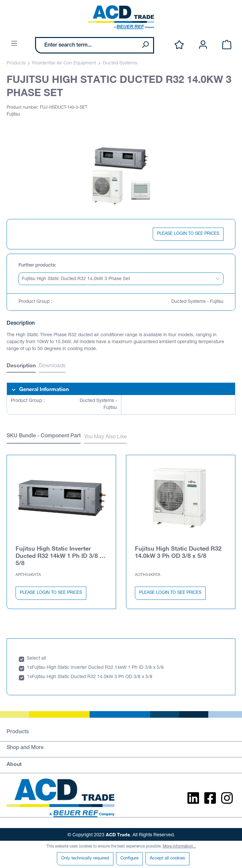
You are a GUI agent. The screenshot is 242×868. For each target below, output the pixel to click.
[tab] (21, 366)
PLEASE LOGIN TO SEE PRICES (188, 234)
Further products (37, 266)
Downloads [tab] (52, 366)
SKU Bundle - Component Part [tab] (44, 436)
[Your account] (203, 45)
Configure (129, 859)
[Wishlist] (179, 45)
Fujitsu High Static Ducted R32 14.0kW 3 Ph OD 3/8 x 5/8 (178, 551)
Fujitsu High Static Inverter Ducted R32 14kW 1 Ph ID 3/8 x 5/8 (59, 554)
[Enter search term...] (87, 45)
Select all (36, 657)
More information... (179, 847)
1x (29, 667)
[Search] (145, 45)
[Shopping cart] (227, 45)
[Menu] (14, 44)
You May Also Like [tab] (105, 437)
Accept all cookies (167, 859)
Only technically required (85, 859)
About (14, 762)
